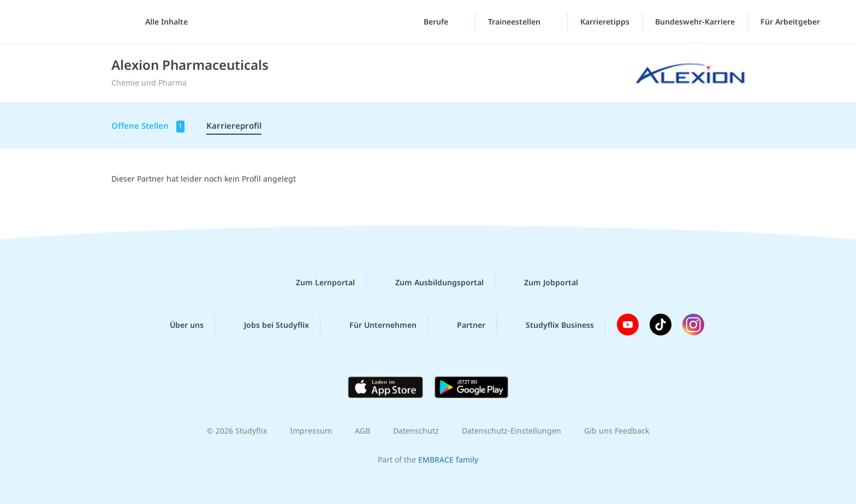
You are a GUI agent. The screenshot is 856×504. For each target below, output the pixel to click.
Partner (462, 325)
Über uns (178, 325)
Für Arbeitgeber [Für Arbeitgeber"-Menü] (791, 22)
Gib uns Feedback (617, 431)
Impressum (311, 431)
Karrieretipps (605, 22)
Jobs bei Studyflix (268, 325)
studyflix (73, 22)
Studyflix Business (551, 325)
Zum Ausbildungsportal (431, 283)
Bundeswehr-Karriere (695, 22)
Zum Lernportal (317, 283)
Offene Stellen (148, 126)
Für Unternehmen (374, 325)
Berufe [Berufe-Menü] (437, 22)
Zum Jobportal (542, 283)
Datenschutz (416, 431)
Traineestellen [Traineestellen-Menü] (515, 22)
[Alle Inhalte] (163, 22)
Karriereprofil (234, 125)
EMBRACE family (448, 460)
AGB (362, 431)
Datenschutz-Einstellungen (512, 431)
